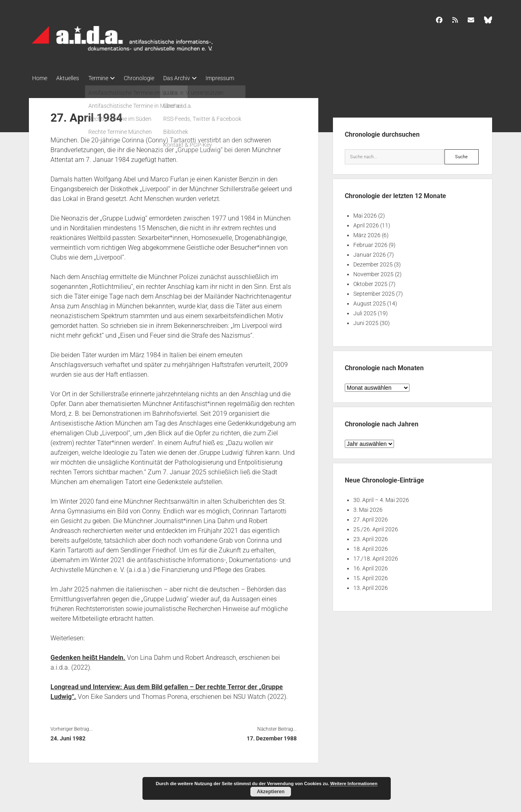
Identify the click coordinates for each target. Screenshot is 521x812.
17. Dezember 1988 (272, 736)
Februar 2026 (370, 243)
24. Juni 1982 (68, 736)
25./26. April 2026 (376, 528)
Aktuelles (71, 78)
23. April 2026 (371, 537)
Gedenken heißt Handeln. (88, 656)
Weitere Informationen (354, 784)
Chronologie (148, 78)
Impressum (236, 78)
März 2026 (367, 234)
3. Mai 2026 (368, 508)
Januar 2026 (370, 253)
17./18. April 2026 (376, 557)
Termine (104, 78)
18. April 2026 (371, 547)
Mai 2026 (365, 214)
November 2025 (373, 273)
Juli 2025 (365, 312)
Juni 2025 (366, 321)
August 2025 (370, 302)
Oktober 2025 (370, 282)
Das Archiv (189, 78)
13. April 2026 (371, 586)
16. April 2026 (371, 567)
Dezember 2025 (373, 263)
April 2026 (366, 224)
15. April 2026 (371, 576)
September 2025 (374, 292)
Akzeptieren (271, 792)
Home (40, 78)
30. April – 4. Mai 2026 (381, 498)
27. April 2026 (371, 518)
